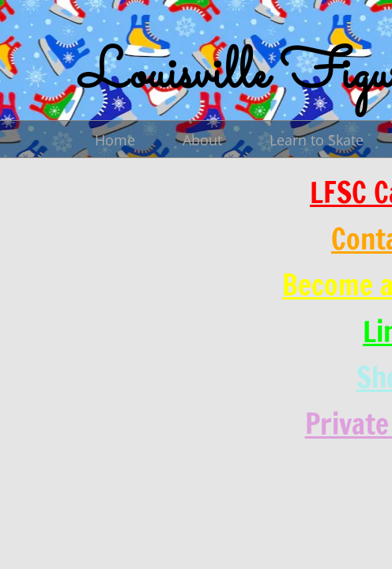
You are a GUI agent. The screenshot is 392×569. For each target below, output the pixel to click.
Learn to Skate (317, 140)
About (202, 140)
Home (115, 140)
